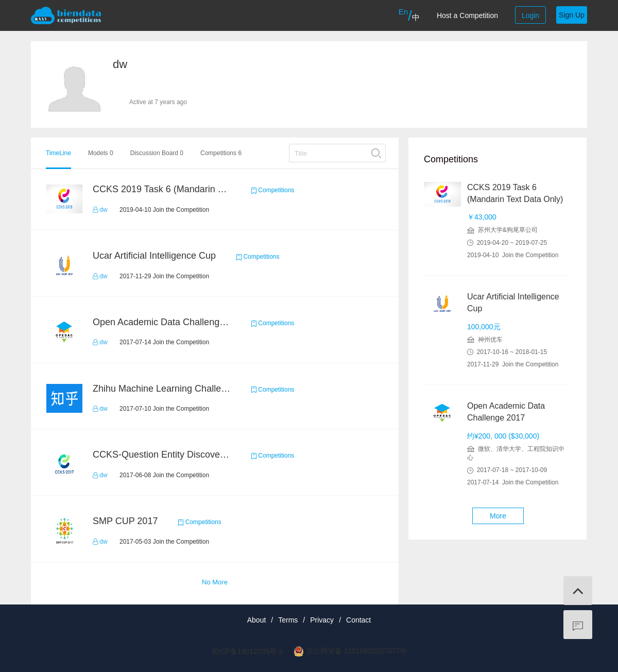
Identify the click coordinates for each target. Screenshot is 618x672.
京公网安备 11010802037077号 (357, 651)
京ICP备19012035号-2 (247, 651)
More (498, 516)
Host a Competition (467, 15)
